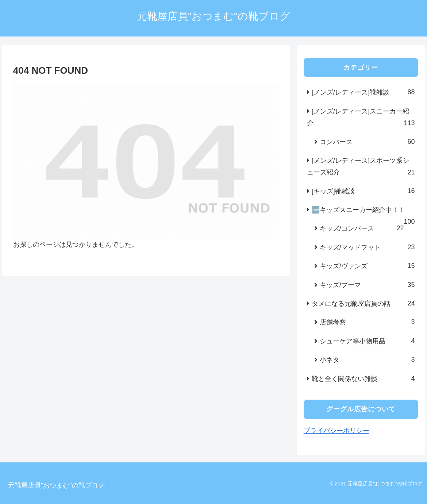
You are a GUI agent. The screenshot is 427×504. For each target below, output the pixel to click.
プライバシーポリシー (336, 431)
